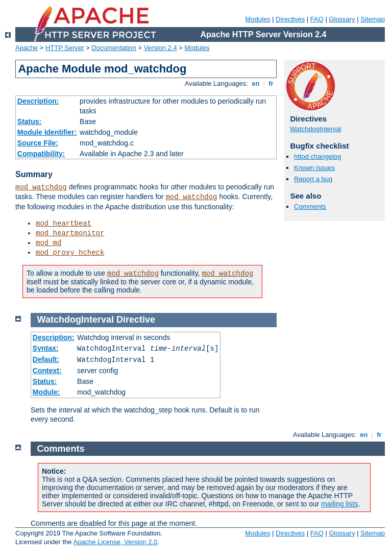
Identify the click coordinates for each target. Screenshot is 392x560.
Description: (38, 101)
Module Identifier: (47, 132)
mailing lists (339, 504)
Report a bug (313, 179)
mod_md (48, 243)
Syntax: (46, 348)
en (256, 83)
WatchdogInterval (316, 129)
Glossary (342, 19)
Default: (46, 359)
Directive (136, 320)
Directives (290, 19)
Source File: (38, 143)
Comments (310, 206)
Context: (47, 371)
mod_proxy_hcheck (70, 253)
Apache (27, 48)
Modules (258, 19)
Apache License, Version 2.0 (115, 542)
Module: (46, 392)
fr (271, 83)
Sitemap (373, 19)
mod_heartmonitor (70, 233)
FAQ (317, 19)
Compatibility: (41, 154)
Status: (29, 121)
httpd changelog (318, 156)
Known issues (314, 168)
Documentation (114, 48)
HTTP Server (65, 48)
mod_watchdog (41, 187)
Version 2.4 (161, 48)
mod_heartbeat (64, 224)
